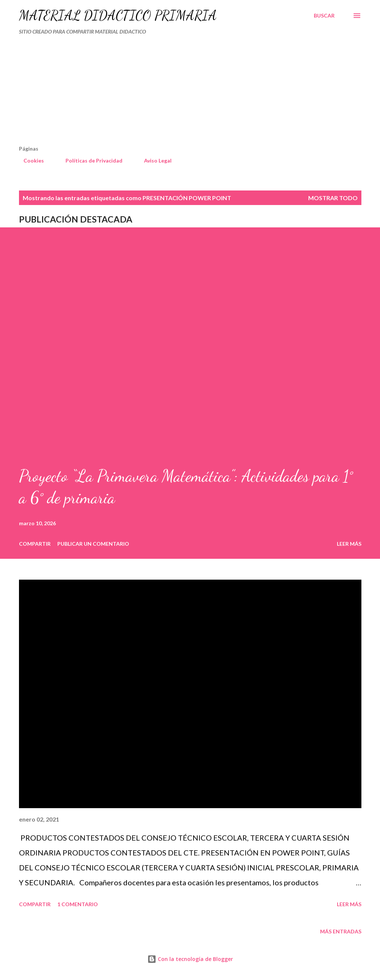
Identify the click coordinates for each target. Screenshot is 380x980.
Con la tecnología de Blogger (190, 959)
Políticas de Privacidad (90, 160)
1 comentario (78, 904)
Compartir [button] (35, 544)
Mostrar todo (333, 198)
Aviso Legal (153, 160)
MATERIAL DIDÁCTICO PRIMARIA (118, 15)
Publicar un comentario (93, 544)
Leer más (349, 544)
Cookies (29, 160)
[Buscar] (324, 16)
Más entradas (341, 931)
